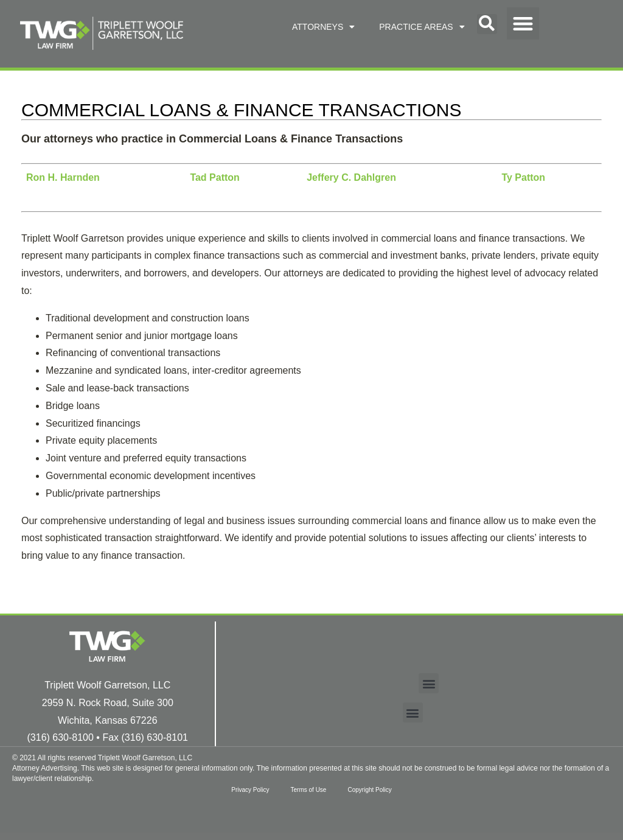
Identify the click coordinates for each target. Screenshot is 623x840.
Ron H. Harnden (63, 177)
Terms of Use (309, 790)
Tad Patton (214, 177)
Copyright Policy (372, 790)
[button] (487, 24)
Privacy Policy (247, 790)
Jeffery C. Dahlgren (351, 177)
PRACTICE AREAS (422, 27)
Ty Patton (523, 177)
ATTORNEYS (323, 27)
